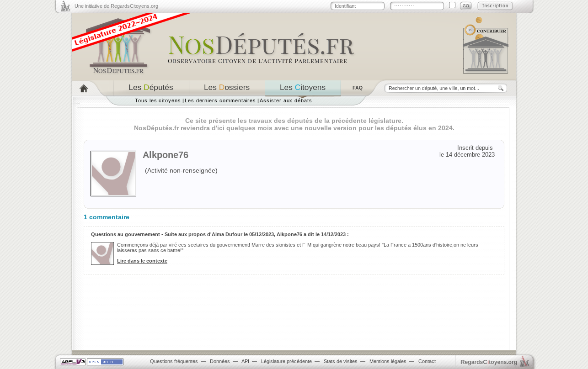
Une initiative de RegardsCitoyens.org (116, 6)
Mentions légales (388, 361)
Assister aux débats (286, 100)
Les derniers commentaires (220, 100)
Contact (427, 361)
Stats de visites (341, 361)
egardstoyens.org (489, 362)
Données (220, 361)
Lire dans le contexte (142, 261)
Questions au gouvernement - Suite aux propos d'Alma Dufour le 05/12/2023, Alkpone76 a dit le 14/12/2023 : (220, 234)
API (245, 361)
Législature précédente (286, 361)
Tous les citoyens (158, 100)
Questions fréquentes (174, 361)
